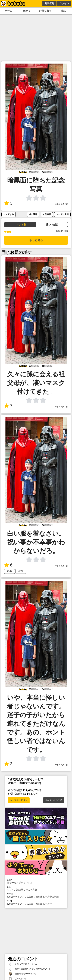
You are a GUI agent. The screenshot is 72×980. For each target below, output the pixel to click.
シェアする (9, 214)
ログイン (64, 3)
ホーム (8, 11)
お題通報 (47, 214)
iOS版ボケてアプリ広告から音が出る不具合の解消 (36, 895)
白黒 (10, 571)
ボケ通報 (33, 214)
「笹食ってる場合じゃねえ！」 (25, 964)
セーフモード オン (19, 800)
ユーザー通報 (62, 214)
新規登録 (49, 3)
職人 (64, 11)
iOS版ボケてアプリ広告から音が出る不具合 (36, 902)
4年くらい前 (61, 204)
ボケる (27, 11)
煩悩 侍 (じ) (62, 231)
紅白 (21, 571)
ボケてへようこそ (54, 800)
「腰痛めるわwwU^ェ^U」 (23, 974)
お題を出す (45, 11)
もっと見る (36, 240)
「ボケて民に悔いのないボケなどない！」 (31, 969)
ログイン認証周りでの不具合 (36, 888)
